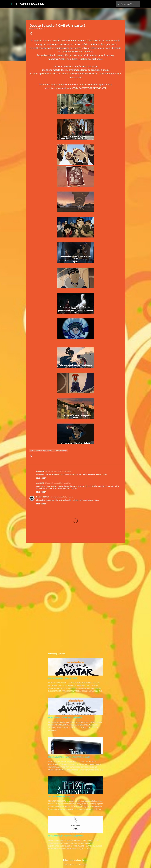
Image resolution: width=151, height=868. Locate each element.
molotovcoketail (82, 865)
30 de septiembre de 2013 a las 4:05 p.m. (58, 471)
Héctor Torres (42, 497)
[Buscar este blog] (128, 4)
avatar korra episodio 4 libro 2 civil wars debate (49, 451)
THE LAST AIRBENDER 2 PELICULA (61, 796)
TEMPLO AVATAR (30, 4)
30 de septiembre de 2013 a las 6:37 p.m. (58, 483)
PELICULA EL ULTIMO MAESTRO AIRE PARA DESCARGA (69, 757)
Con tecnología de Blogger (76, 860)
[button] (31, 34)
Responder (41, 478)
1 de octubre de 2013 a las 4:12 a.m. (61, 497)
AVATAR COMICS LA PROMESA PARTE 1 (63, 678)
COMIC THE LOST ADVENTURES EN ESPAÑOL (65, 718)
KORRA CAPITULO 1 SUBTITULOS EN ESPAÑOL (66, 836)
